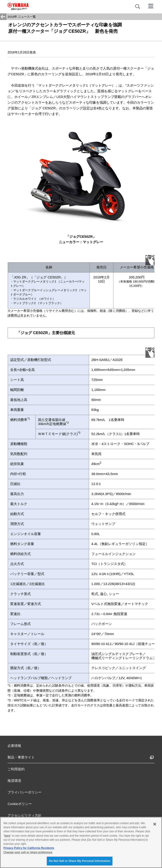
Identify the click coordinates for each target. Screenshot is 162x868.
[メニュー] (151, 6)
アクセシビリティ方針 (25, 815)
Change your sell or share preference (28, 852)
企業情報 (14, 746)
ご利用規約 (16, 769)
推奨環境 (14, 781)
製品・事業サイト (21, 757)
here (7, 836)
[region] (81, 842)
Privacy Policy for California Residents (29, 848)
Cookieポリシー (20, 804)
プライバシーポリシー (25, 792)
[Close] (155, 824)
